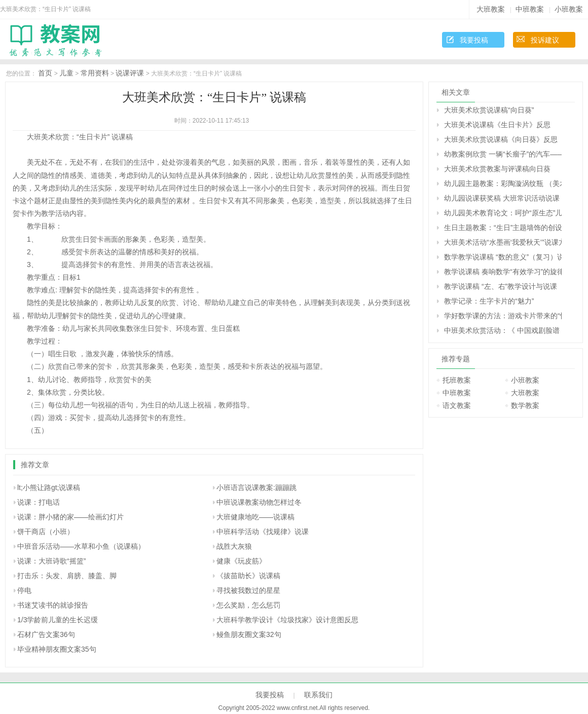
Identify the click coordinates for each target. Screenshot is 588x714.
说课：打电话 (39, 502)
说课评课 (130, 73)
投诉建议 (545, 40)
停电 (24, 590)
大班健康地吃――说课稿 (255, 517)
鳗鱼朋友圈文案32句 (249, 634)
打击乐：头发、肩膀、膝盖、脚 (67, 576)
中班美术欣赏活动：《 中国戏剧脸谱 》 (503, 330)
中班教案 (530, 9)
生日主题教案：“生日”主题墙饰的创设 (503, 228)
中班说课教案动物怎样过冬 (259, 502)
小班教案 (569, 9)
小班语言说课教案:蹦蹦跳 (256, 487)
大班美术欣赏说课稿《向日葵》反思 (501, 139)
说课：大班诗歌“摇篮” (51, 561)
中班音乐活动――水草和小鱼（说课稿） (81, 546)
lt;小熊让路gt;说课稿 (49, 487)
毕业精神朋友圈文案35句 (57, 649)
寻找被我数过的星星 (248, 590)
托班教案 (457, 380)
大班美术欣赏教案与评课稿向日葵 (497, 169)
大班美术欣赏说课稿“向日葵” (489, 110)
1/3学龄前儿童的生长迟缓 (58, 620)
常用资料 (95, 73)
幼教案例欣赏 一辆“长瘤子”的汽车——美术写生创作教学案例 (503, 154)
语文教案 (457, 405)
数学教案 (525, 405)
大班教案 (491, 9)
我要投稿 (474, 40)
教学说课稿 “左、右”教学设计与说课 (501, 286)
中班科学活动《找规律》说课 (263, 532)
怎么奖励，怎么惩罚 (248, 605)
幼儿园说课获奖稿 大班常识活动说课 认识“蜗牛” (503, 198)
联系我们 (318, 695)
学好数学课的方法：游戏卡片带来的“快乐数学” (503, 316)
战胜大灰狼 (234, 546)
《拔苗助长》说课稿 (248, 576)
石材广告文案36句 (46, 634)
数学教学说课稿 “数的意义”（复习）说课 (503, 257)
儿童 (66, 73)
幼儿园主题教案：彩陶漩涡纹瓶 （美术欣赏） (503, 183)
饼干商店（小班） (46, 532)
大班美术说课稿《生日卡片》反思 (497, 125)
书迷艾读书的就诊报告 (53, 605)
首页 (45, 73)
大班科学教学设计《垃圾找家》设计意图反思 (287, 620)
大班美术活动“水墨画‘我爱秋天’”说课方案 (503, 242)
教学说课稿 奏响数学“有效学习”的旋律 (503, 272)
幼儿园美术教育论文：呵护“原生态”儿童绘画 (503, 213)
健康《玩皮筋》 (241, 561)
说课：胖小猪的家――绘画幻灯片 (70, 517)
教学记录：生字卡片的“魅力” (489, 301)
